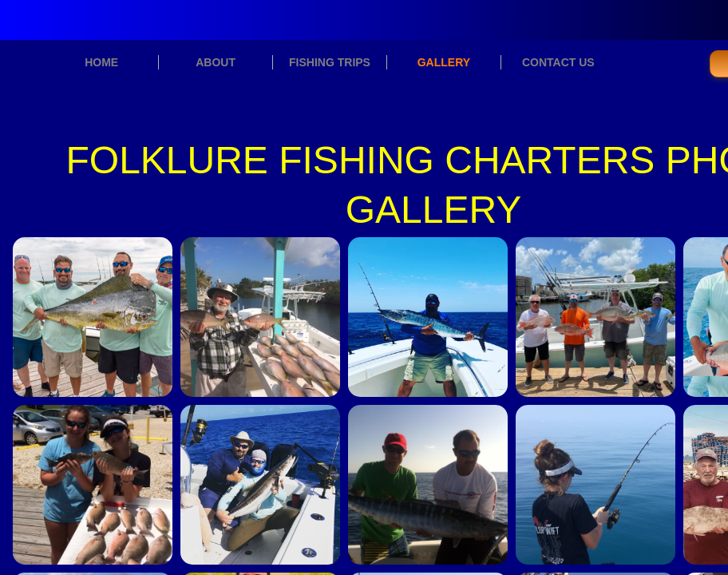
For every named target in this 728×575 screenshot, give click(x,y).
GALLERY (444, 62)
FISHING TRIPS (330, 62)
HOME (101, 62)
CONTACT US (558, 62)
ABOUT (216, 62)
